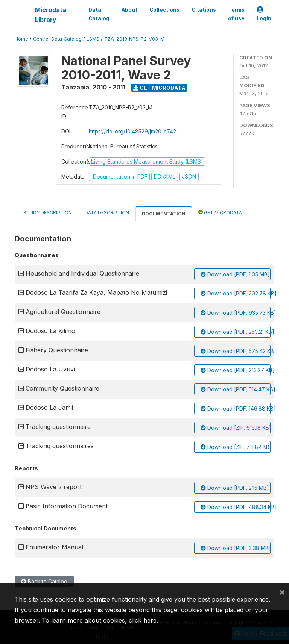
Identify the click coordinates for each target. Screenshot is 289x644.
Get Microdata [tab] (220, 212)
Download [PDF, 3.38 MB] (236, 548)
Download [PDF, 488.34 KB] (236, 507)
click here (143, 620)
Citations (204, 10)
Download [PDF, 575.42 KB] (236, 351)
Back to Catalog (44, 581)
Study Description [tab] (48, 213)
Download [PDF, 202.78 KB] (236, 293)
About (129, 10)
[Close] (282, 592)
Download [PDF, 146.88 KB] (236, 408)
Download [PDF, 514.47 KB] (236, 389)
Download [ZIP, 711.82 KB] (236, 447)
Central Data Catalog (57, 39)
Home (21, 39)
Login (264, 14)
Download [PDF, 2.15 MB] (235, 488)
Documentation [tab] (164, 214)
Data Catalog (99, 14)
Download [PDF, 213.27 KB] (236, 370)
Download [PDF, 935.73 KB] (236, 313)
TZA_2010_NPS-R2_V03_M (134, 39)
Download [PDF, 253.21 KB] (236, 332)
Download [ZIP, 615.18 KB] (236, 428)
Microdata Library (51, 15)
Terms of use (236, 14)
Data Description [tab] (107, 213)
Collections (164, 10)
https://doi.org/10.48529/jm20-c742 (132, 131)
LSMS (93, 39)
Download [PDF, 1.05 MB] (235, 274)
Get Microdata (159, 88)
